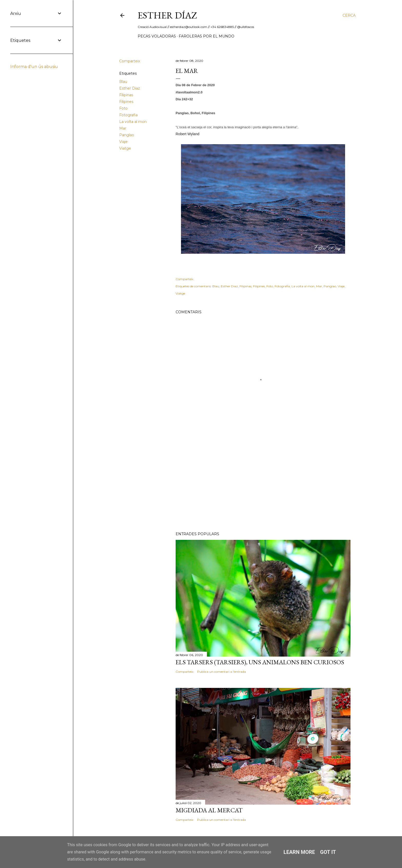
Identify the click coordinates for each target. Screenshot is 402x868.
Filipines (126, 102)
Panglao (127, 135)
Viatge (125, 148)
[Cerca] (349, 15)
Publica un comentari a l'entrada (222, 672)
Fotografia (128, 115)
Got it (328, 852)
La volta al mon (133, 122)
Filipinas (126, 95)
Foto (123, 108)
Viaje (123, 142)
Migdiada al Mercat (209, 810)
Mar (123, 128)
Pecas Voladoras (157, 36)
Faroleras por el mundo (207, 36)
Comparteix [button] (130, 61)
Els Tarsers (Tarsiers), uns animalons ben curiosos (260, 662)
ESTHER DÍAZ (167, 15)
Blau (123, 82)
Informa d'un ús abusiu (34, 67)
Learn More (299, 852)
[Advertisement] (263, 483)
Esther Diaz (130, 88)
